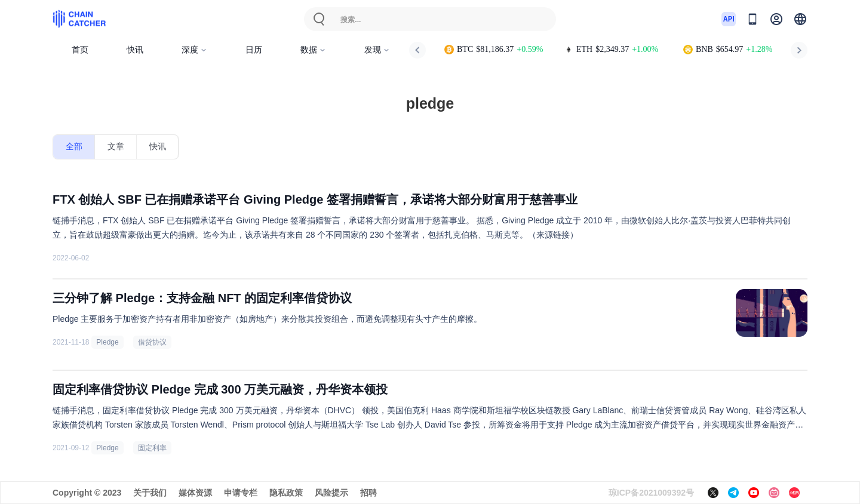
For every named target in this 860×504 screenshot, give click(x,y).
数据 (313, 50)
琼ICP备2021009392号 (651, 493)
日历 (254, 50)
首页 (80, 50)
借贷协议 (152, 342)
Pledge (107, 342)
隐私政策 (286, 493)
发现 (377, 50)
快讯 (135, 50)
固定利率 (152, 448)
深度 (194, 50)
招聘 (368, 493)
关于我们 (150, 493)
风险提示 (331, 493)
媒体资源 (195, 493)
